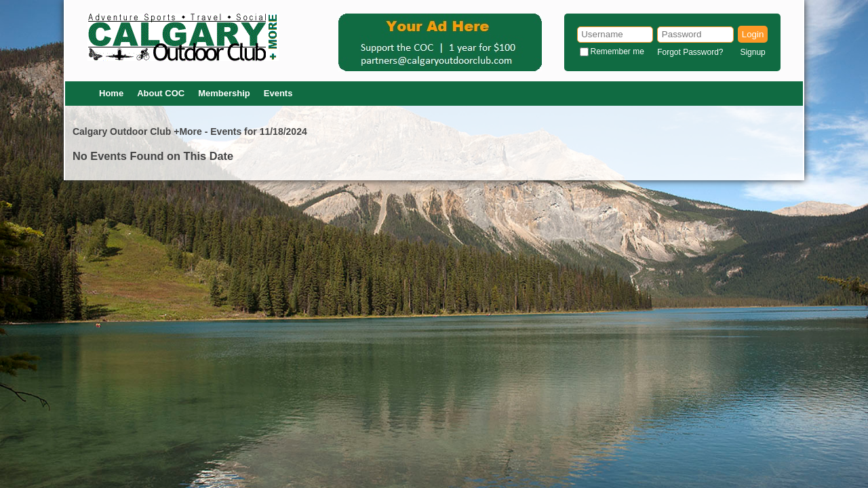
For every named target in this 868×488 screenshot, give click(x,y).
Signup (752, 52)
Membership (224, 93)
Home (111, 93)
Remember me (617, 52)
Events (278, 93)
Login (753, 34)
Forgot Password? (690, 52)
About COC (161, 93)
